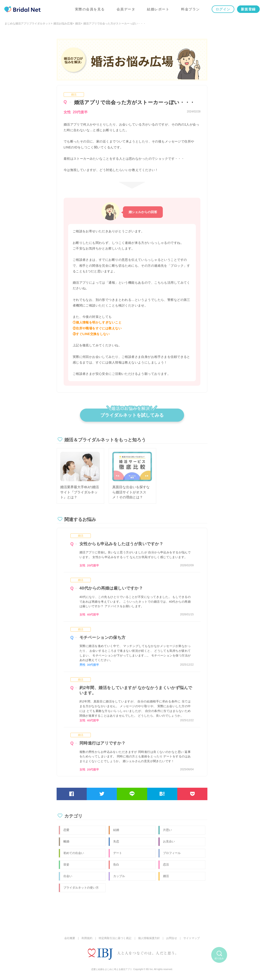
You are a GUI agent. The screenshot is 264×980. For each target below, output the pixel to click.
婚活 (78, 24)
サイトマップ (192, 938)
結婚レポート (158, 9)
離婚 (66, 841)
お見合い (169, 841)
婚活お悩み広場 (63, 24)
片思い (167, 830)
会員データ (126, 9)
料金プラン (191, 9)
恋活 (166, 865)
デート (118, 853)
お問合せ (172, 938)
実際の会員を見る (90, 9)
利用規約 (87, 938)
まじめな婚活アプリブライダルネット (28, 24)
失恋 (116, 841)
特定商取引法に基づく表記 (115, 938)
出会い (68, 876)
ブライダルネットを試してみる (132, 413)
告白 (116, 865)
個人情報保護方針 (149, 938)
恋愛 (66, 830)
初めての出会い (74, 853)
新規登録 (248, 9)
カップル (119, 876)
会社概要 (70, 938)
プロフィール (172, 853)
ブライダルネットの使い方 (81, 888)
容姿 (66, 865)
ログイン (223, 9)
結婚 (116, 830)
